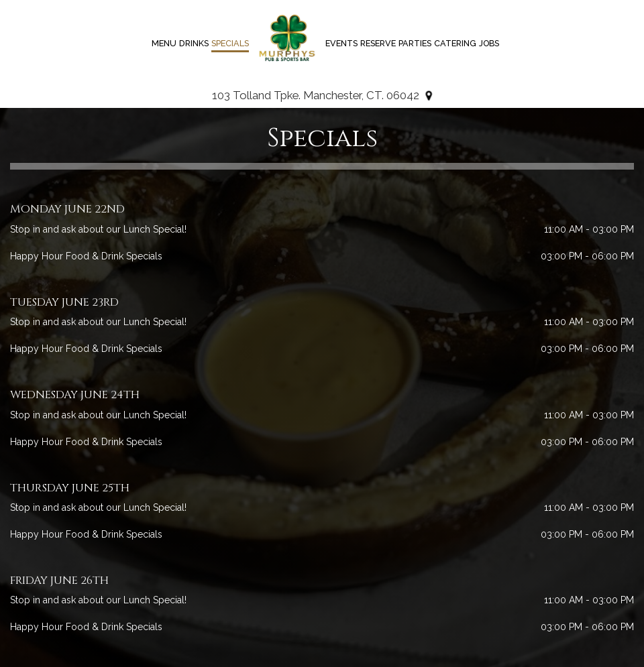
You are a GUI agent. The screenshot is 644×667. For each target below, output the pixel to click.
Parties (415, 43)
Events (341, 43)
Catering (455, 43)
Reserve (378, 43)
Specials (230, 43)
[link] (287, 38)
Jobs (489, 43)
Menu (164, 43)
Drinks (194, 43)
